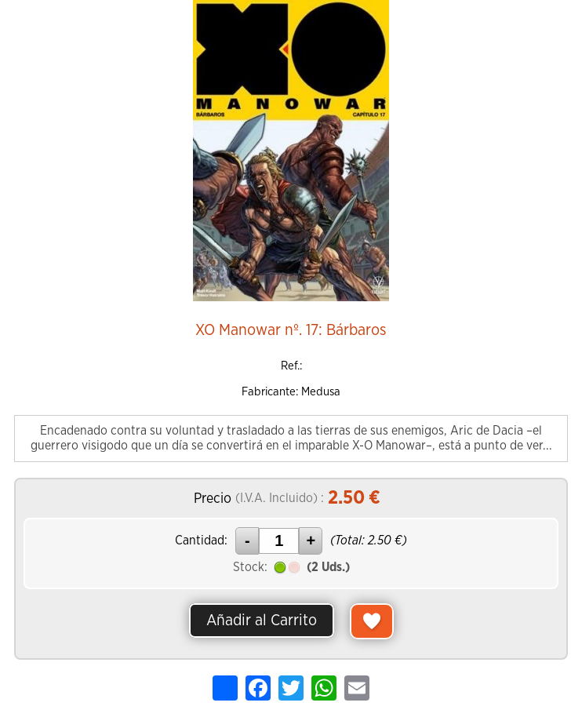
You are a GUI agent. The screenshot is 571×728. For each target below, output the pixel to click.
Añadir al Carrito (262, 621)
